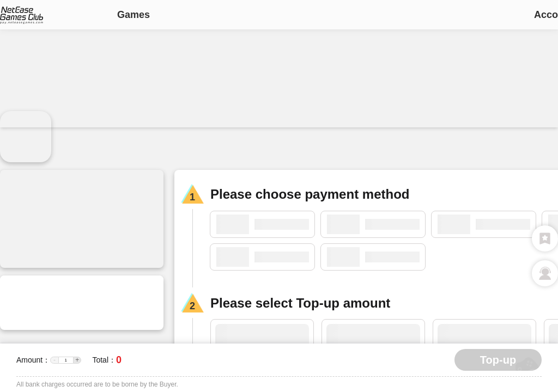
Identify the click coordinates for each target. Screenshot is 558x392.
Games (134, 15)
